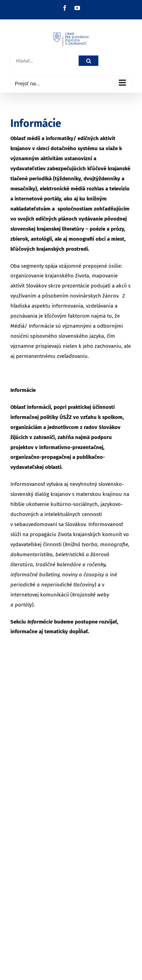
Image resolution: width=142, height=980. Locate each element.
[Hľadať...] (45, 61)
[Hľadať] (88, 61)
